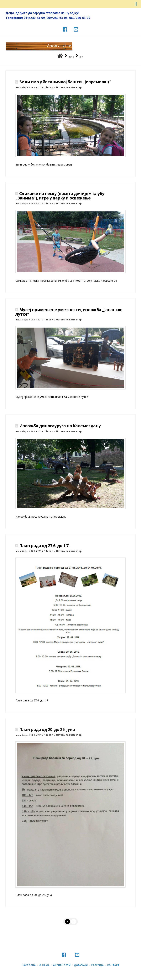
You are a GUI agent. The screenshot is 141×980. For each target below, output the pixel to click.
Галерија (98, 965)
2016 (71, 57)
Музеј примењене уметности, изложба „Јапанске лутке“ (69, 312)
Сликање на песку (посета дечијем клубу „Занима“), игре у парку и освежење (60, 196)
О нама (44, 965)
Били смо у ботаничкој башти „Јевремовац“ (65, 82)
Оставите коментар (69, 87)
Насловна (29, 965)
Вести (49, 87)
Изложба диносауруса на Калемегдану (60, 426)
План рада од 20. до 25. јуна (47, 729)
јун (82, 57)
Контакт (113, 965)
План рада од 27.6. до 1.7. (44, 546)
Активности (62, 965)
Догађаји (81, 965)
